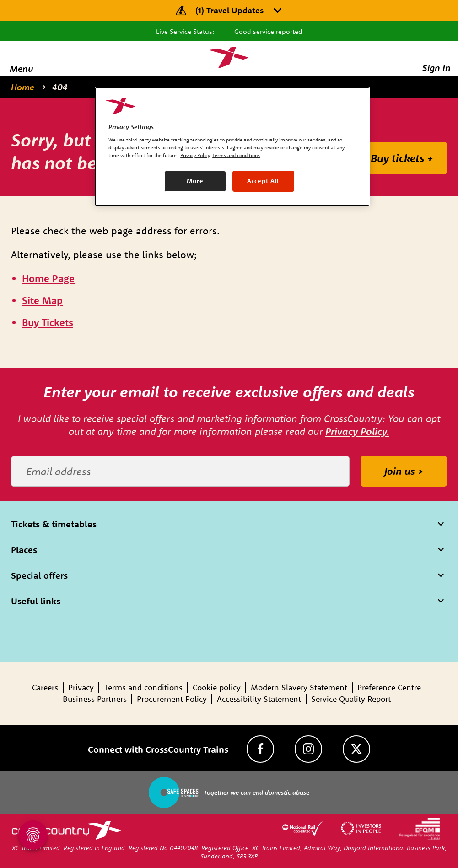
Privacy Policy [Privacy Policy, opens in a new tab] (195, 155)
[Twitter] (356, 749)
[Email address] (180, 471)
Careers (45, 687)
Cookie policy (217, 687)
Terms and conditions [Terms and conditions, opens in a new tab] (236, 155)
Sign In (436, 68)
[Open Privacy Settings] (33, 835)
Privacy (81, 687)
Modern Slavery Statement (299, 687)
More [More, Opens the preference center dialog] (195, 181)
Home (23, 87)
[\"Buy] (48, 323)
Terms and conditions (143, 687)
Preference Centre (389, 687)
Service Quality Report (351, 699)
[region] (232, 146)
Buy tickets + (402, 158)
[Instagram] (308, 749)
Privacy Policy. (357, 431)
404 (60, 87)
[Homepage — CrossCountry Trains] (229, 58)
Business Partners (95, 699)
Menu (22, 68)
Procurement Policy (172, 699)
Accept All (263, 181)
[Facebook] (260, 749)
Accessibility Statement (259, 699)
